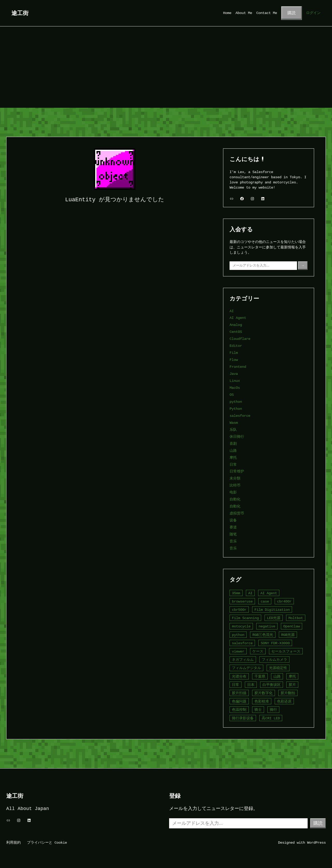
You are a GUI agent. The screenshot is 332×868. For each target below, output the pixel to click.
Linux (235, 381)
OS (232, 395)
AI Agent (238, 318)
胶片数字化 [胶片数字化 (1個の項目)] (264, 693)
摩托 (233, 458)
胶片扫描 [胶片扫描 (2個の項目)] (239, 693)
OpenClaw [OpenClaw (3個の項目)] (292, 626)
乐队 (233, 430)
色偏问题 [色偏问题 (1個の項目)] (239, 701)
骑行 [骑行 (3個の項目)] (273, 710)
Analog (236, 325)
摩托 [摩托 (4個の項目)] (292, 676)
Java (234, 374)
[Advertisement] (166, 69)
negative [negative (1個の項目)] (267, 626)
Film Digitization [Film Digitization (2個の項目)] (272, 610)
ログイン (313, 13)
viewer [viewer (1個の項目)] (238, 651)
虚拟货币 (237, 513)
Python (236, 409)
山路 (233, 451)
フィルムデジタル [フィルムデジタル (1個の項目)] (246, 668)
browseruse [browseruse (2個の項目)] (242, 601)
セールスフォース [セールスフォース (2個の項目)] (286, 651)
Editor (236, 346)
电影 (233, 492)
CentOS (236, 332)
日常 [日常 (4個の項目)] (236, 685)
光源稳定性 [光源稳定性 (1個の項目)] (278, 668)
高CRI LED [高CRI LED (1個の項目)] (271, 718)
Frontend (238, 367)
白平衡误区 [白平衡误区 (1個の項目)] (272, 685)
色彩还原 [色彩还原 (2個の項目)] (284, 701)
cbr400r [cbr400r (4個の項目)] (284, 601)
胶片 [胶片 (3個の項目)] (292, 685)
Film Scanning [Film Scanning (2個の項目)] (245, 618)
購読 (292, 13)
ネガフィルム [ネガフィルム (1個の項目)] (243, 660)
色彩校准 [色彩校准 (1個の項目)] (262, 701)
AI (232, 311)
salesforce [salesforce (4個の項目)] (242, 643)
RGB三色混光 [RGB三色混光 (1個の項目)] (263, 635)
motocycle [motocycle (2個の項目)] (241, 626)
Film (234, 353)
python (236, 402)
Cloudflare (240, 339)
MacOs (235, 388)
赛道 (233, 527)
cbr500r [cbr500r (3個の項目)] (239, 610)
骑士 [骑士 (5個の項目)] (258, 710)
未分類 (235, 478)
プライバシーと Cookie (47, 842)
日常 (233, 465)
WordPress (316, 842)
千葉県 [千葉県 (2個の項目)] (260, 676)
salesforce (240, 416)
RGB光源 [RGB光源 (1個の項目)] (288, 635)
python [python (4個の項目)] (238, 635)
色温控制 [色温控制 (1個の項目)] (239, 710)
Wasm (234, 423)
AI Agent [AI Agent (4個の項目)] (269, 593)
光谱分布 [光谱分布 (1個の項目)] (239, 676)
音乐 (233, 541)
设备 (233, 520)
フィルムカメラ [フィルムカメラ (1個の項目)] (274, 660)
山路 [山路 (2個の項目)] (277, 676)
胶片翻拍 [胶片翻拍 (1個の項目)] (288, 693)
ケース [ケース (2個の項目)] (258, 651)
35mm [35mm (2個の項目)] (236, 593)
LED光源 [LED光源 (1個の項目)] (274, 618)
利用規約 (13, 842)
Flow (234, 360)
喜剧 (233, 444)
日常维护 (237, 471)
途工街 (20, 13)
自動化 (235, 499)
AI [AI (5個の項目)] (250, 593)
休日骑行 (237, 437)
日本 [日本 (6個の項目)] (251, 685)
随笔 (233, 534)
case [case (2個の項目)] (265, 601)
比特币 (235, 485)
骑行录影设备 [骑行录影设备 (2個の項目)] (243, 718)
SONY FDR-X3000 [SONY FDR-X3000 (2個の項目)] (275, 643)
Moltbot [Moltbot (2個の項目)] (296, 618)
